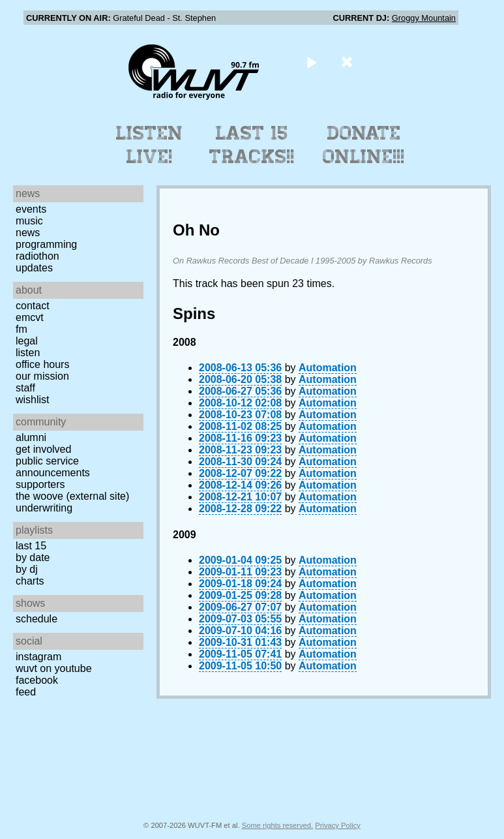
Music (29, 221)
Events (31, 209)
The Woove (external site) (72, 496)
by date (33, 557)
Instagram (38, 657)
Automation (328, 368)
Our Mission (42, 376)
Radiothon (37, 256)
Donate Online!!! (364, 145)
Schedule (37, 619)
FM (22, 329)
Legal (27, 341)
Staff (25, 388)
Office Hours (42, 364)
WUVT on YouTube (54, 668)
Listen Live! (150, 145)
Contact (33, 306)
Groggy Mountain (424, 18)
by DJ (27, 569)
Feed (26, 692)
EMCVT (30, 317)
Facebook (37, 680)
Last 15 (31, 546)
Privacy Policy (338, 825)
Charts (30, 581)
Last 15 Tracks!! (252, 145)
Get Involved (43, 449)
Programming (46, 244)
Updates (34, 268)
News (28, 233)
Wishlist (33, 400)
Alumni (31, 437)
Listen (28, 353)
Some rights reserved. (277, 825)
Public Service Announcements (53, 467)
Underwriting (44, 508)
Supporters (40, 484)
